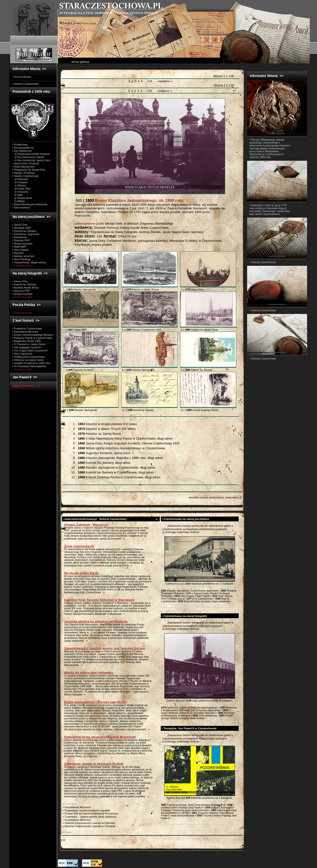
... (145, 81)
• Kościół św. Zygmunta (26, 234)
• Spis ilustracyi (21, 207)
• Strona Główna (22, 77)
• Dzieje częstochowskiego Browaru (33, 335)
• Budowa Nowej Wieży (26, 288)
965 (129, 201)
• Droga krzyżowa (22, 244)
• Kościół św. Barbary (25, 231)
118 (150, 81)
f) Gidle (18, 195)
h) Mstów (19, 201)
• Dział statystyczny (23, 167)
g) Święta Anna (22, 198)
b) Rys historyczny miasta (28, 157)
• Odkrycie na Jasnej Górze (28, 360)
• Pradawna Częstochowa (27, 328)
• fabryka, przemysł (23, 256)
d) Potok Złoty (21, 189)
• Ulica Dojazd (20, 250)
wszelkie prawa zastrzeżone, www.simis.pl (215, 497)
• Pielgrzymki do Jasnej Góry (29, 170)
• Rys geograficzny (23, 148)
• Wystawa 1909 (22, 228)
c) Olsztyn (19, 185)
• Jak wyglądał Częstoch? (27, 347)
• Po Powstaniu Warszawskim (29, 366)
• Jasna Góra (20, 225)
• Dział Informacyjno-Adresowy (30, 204)
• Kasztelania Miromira (25, 332)
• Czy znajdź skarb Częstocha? (30, 350)
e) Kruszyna (20, 192)
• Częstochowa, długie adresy (29, 262)
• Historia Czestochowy (263, 262)
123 (63, 840)
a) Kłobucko (20, 179)
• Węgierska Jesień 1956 (27, 341)
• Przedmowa (20, 145)
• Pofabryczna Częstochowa (29, 357)
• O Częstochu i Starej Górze (29, 344)
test (163, 526)
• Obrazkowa (20, 237)
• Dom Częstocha (22, 354)
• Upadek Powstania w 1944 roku (31, 363)
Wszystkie (75, 419)
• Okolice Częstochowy (26, 176)
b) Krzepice (20, 182)
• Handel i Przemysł (24, 173)
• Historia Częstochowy (26, 84)
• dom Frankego (22, 259)
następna (165, 81)
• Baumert (18, 253)
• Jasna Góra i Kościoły (26, 163)
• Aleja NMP (19, 247)
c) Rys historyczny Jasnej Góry (31, 160)
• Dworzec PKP (21, 240)
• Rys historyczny (22, 151)
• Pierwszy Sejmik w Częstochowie (32, 338)
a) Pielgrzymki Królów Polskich (31, 154)
